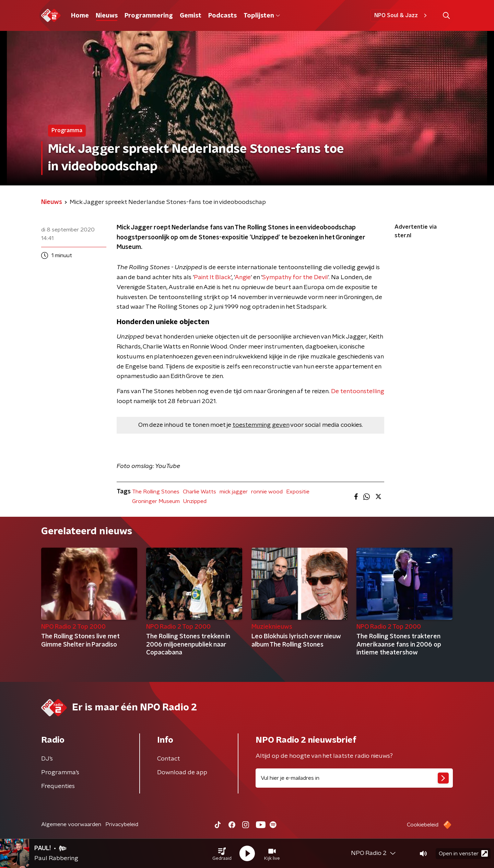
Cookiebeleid (423, 825)
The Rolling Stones (156, 492)
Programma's (60, 773)
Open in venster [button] (463, 853)
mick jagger (234, 492)
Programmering (149, 16)
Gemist (191, 16)
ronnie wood (267, 492)
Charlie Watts (199, 492)
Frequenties (58, 786)
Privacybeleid (122, 824)
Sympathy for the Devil (295, 277)
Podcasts (222, 16)
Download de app (182, 773)
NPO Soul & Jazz (402, 15)
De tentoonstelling (358, 391)
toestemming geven (261, 425)
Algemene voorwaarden (71, 824)
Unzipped (195, 501)
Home (80, 16)
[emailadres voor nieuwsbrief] (354, 778)
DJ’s (47, 759)
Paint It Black (212, 277)
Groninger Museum (156, 501)
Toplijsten (262, 16)
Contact (169, 759)
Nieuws (107, 16)
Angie (243, 277)
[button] (222, 854)
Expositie (298, 492)
